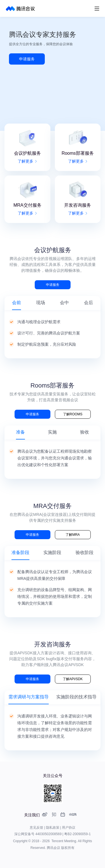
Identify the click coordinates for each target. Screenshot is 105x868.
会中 (64, 303)
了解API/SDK (73, 679)
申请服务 (27, 59)
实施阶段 (52, 553)
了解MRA (73, 535)
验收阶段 (85, 553)
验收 (85, 432)
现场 (41, 303)
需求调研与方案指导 (29, 697)
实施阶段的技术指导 (76, 697)
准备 (20, 432)
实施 (52, 432)
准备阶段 (20, 553)
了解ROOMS (73, 414)
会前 (17, 303)
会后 (88, 303)
